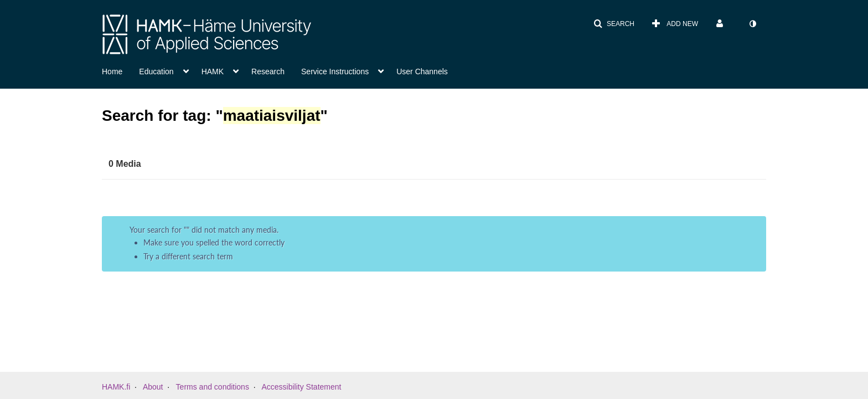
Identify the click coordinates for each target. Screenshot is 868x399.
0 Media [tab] (125, 164)
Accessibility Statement (301, 387)
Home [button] (112, 71)
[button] (614, 24)
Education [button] (156, 71)
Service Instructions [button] (335, 71)
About (153, 387)
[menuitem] (675, 24)
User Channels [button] (422, 71)
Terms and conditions (213, 387)
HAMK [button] (213, 71)
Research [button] (268, 71)
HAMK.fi (116, 387)
